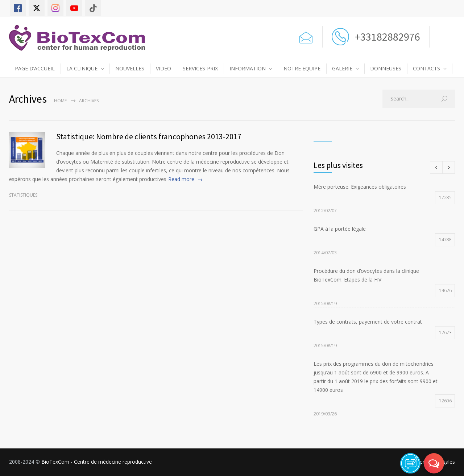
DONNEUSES (386, 68)
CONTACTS (426, 68)
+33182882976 (386, 37)
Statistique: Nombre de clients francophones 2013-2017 (149, 136)
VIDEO (163, 68)
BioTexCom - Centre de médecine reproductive (97, 462)
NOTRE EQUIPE (302, 68)
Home (60, 101)
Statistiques (23, 195)
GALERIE (342, 68)
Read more (181, 179)
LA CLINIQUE (82, 68)
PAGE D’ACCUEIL (35, 68)
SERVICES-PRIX (200, 68)
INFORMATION (248, 68)
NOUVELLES (130, 68)
